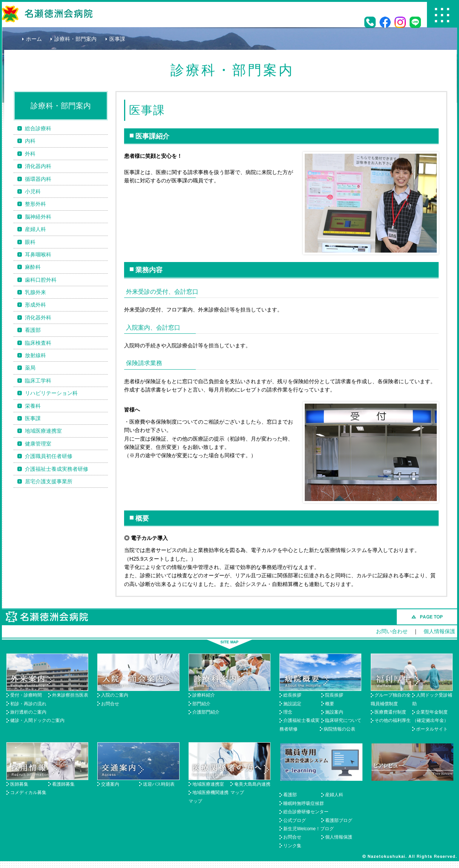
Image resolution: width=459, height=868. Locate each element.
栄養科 (33, 406)
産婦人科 (35, 229)
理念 (288, 712)
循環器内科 (38, 179)
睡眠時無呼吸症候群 (304, 803)
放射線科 (35, 355)
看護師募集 (63, 784)
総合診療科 (38, 128)
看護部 (33, 330)
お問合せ (110, 704)
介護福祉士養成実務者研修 (57, 469)
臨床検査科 (38, 343)
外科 (30, 154)
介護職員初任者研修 (49, 456)
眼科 (30, 242)
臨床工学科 (38, 381)
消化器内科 (38, 166)
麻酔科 (33, 267)
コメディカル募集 (28, 792)
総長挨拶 (292, 695)
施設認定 (292, 704)
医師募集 (19, 784)
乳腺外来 (35, 292)
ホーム (34, 39)
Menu (442, 15)
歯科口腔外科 (41, 280)
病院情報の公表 (339, 729)
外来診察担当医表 (70, 695)
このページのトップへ (427, 617)
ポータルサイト (432, 729)
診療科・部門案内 (75, 39)
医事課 (33, 418)
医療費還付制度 (390, 712)
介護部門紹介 (206, 712)
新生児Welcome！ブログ (309, 829)
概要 (330, 704)
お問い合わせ (392, 631)
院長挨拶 (334, 695)
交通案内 (110, 784)
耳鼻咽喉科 (38, 254)
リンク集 (292, 846)
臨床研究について (343, 720)
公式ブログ (295, 820)
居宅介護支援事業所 (49, 481)
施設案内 (334, 712)
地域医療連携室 (43, 431)
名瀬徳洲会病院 (47, 14)
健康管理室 (38, 444)
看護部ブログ (339, 820)
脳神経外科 (38, 217)
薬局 (30, 368)
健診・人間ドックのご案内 (37, 720)
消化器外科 (38, 318)
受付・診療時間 (26, 695)
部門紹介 (201, 704)
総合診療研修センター (306, 812)
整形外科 (35, 204)
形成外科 (35, 305)
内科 (30, 141)
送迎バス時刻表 (159, 784)
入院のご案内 (115, 695)
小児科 (33, 191)
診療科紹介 (204, 695)
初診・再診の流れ (28, 704)
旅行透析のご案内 (28, 712)
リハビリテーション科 (51, 393)
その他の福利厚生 (393, 720)
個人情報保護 (439, 631)
